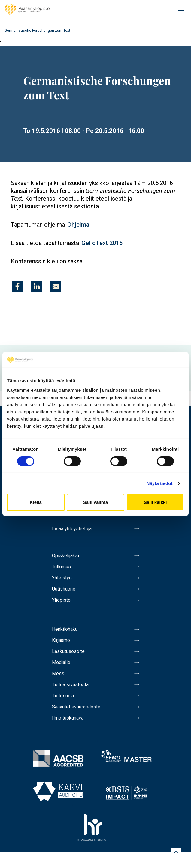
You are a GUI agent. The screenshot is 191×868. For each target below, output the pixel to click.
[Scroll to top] (176, 853)
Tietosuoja (63, 696)
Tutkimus (61, 567)
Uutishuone (64, 589)
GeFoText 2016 (102, 243)
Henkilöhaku (65, 629)
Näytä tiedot (160, 483)
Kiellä (36, 502)
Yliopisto (61, 600)
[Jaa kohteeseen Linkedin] (37, 286)
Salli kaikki (155, 502)
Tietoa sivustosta (70, 685)
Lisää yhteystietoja (72, 529)
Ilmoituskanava (68, 718)
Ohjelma (78, 225)
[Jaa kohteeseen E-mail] (56, 286)
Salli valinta (96, 502)
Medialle (61, 662)
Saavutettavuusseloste (76, 707)
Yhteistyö (62, 578)
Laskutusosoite (68, 651)
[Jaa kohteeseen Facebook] (17, 286)
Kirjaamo (61, 640)
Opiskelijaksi (65, 556)
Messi (59, 673)
